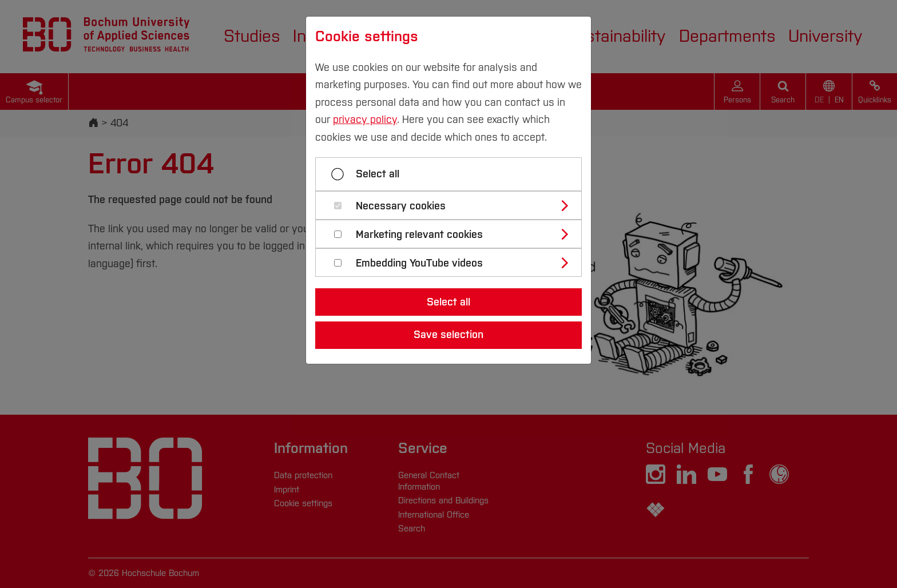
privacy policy (365, 120)
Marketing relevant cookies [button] (419, 235)
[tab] (453, 205)
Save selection (449, 335)
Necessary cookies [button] (401, 206)
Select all (378, 174)
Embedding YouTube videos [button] (419, 263)
